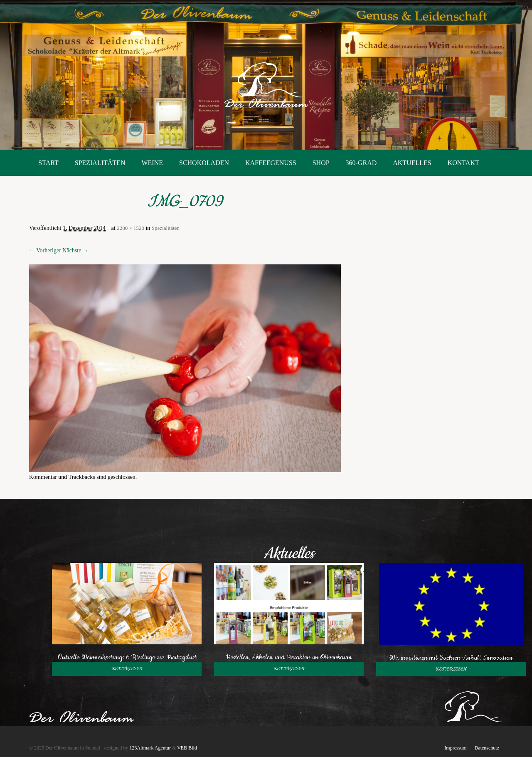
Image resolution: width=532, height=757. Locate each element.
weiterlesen (127, 669)
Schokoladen (204, 163)
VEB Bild (187, 748)
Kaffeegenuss (271, 163)
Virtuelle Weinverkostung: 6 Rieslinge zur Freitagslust (127, 657)
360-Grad (361, 163)
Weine (152, 163)
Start (48, 163)
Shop (321, 163)
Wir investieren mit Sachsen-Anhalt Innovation (451, 658)
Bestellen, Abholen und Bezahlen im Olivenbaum (289, 657)
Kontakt (463, 163)
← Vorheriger (45, 250)
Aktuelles (412, 163)
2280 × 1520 (131, 228)
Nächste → (75, 250)
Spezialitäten (100, 163)
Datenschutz (487, 748)
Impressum (455, 748)
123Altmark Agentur (150, 748)
